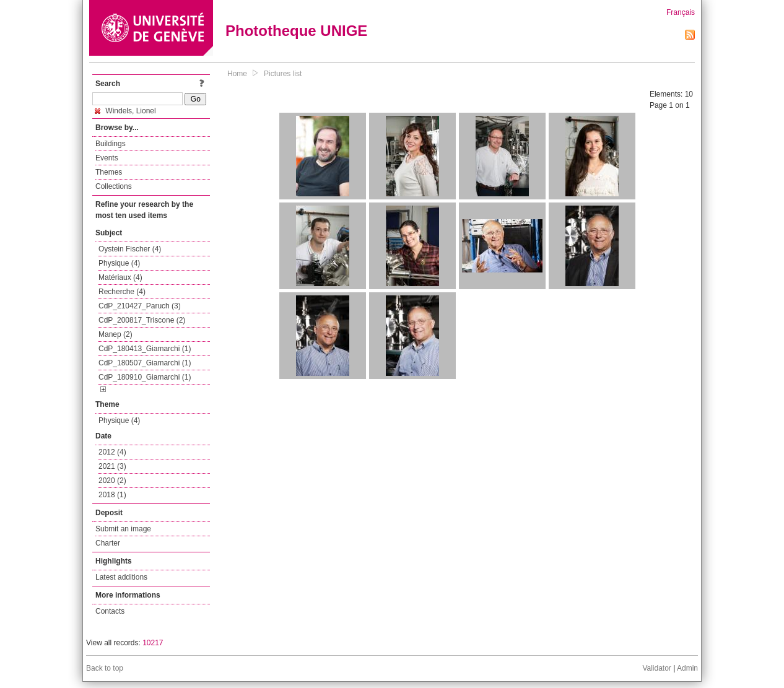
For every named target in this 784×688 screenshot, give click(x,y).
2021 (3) (112, 466)
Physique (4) (119, 263)
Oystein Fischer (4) (130, 249)
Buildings (111, 144)
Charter (108, 543)
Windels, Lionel (125, 111)
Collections (114, 186)
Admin (687, 668)
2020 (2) (112, 481)
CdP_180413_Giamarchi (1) (145, 349)
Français (681, 12)
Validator (656, 668)
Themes (109, 172)
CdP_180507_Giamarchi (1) (145, 363)
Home (237, 74)
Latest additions (121, 577)
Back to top (105, 668)
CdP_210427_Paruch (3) (140, 306)
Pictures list (283, 74)
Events (107, 158)
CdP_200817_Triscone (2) (142, 320)
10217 (153, 643)
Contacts (110, 611)
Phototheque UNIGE (296, 31)
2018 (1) (112, 495)
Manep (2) (115, 334)
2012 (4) (112, 452)
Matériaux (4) (120, 277)
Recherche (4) (122, 292)
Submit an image (123, 529)
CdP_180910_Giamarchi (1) (145, 377)
